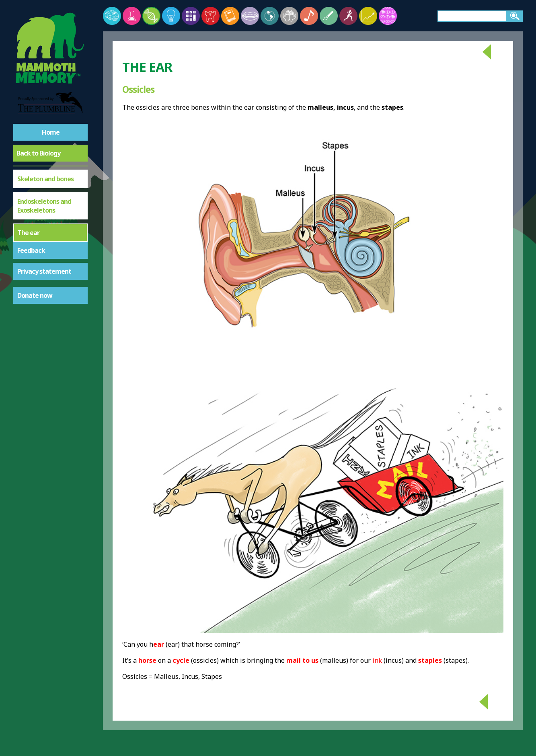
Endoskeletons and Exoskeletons (44, 206)
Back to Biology (38, 153)
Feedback (31, 250)
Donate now (35, 295)
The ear (28, 233)
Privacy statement (44, 271)
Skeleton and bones (45, 179)
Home (51, 132)
